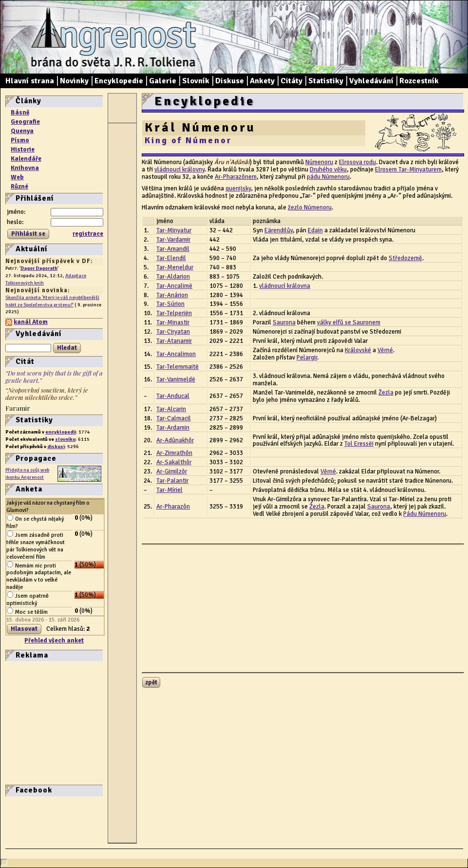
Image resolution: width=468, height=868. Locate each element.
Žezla (386, 393)
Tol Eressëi (359, 444)
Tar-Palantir (172, 481)
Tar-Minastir (173, 322)
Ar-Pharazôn (173, 507)
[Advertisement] (35, 722)
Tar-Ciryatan (173, 332)
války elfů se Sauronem (349, 322)
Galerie (163, 81)
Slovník (196, 81)
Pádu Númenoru (425, 514)
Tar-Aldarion (173, 277)
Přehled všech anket (54, 641)
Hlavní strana (30, 81)
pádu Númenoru (328, 177)
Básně (20, 113)
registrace (88, 234)
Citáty (291, 81)
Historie (23, 150)
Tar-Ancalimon (176, 354)
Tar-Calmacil (174, 418)
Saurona (284, 322)
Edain (315, 230)
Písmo (20, 140)
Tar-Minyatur (174, 230)
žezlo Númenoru (310, 208)
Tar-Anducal (173, 396)
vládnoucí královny (179, 170)
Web (17, 177)
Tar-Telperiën (174, 313)
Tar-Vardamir (173, 240)
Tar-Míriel (169, 490)
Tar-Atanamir (174, 341)
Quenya (22, 131)
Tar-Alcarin (171, 409)
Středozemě (405, 258)
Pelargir (307, 358)
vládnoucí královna (285, 286)
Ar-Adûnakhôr (175, 440)
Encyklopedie (119, 81)
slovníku (65, 439)
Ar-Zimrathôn (174, 453)
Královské (358, 350)
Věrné (385, 350)
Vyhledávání (371, 81)
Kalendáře (26, 159)
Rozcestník (419, 81)
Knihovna (25, 168)
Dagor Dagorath (39, 268)
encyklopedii (61, 432)
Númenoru (319, 162)
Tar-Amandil (173, 249)
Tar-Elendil (171, 258)
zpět (151, 682)
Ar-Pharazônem (236, 177)
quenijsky (238, 189)
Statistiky (326, 81)
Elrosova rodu (357, 162)
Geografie (25, 122)
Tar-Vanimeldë (176, 379)
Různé (19, 187)
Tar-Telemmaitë (178, 367)
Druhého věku (328, 170)
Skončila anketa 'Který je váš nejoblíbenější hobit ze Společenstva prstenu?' (52, 301)
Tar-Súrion (170, 304)
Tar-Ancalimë (174, 286)
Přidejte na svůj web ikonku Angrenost (27, 473)
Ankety (262, 81)
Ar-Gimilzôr (172, 472)
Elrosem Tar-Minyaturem (408, 170)
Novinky (74, 81)
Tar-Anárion (172, 295)
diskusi (56, 446)
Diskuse (230, 81)
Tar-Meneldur (175, 267)
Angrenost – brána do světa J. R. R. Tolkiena (110, 37)
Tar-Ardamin (173, 428)
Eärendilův (279, 230)
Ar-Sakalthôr (174, 462)
